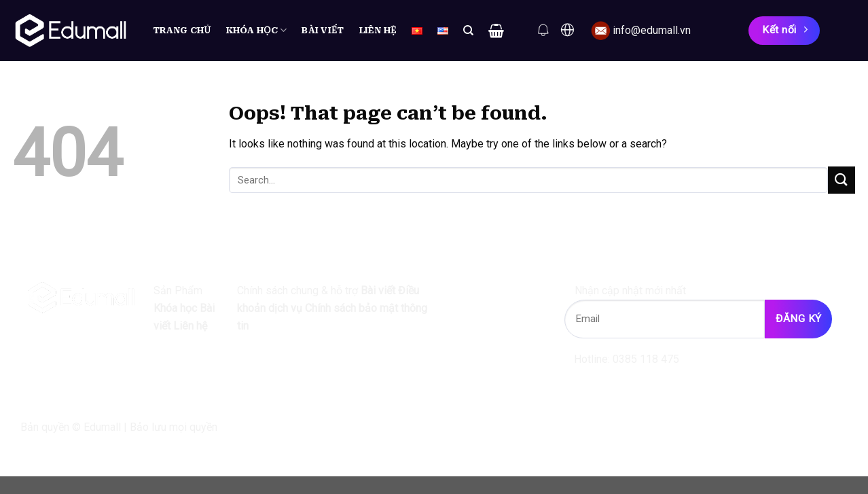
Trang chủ (182, 30)
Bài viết (323, 30)
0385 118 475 (646, 359)
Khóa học (257, 30)
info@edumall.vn (652, 30)
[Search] (468, 31)
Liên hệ (378, 30)
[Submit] (842, 180)
